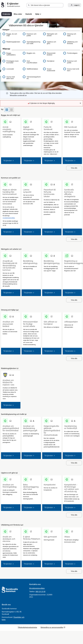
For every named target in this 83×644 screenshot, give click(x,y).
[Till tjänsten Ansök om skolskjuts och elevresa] (11, 538)
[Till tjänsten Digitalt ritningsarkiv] (31, 127)
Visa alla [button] (74, 168)
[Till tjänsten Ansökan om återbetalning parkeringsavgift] (31, 428)
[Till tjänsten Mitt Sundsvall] (71, 126)
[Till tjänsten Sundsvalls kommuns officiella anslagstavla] (72, 192)
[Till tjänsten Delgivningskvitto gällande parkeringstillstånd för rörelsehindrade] (53, 430)
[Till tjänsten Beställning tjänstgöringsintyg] (52, 261)
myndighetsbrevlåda (9, 218)
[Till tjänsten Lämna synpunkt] (31, 190)
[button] (29, 5)
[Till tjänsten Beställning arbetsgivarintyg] (31, 261)
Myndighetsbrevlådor (37, 588)
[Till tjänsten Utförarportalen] (72, 321)
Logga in (75, 5)
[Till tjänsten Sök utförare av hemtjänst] (52, 322)
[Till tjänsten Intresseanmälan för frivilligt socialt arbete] (31, 323)
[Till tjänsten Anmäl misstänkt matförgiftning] (11, 129)
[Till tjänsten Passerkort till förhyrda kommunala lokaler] (52, 192)
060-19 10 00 (40, 592)
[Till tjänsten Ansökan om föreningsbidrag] (11, 485)
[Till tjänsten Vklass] (68, 536)
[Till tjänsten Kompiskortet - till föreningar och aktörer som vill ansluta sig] (72, 487)
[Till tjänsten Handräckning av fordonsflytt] (72, 426)
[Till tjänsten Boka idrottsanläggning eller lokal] (32, 486)
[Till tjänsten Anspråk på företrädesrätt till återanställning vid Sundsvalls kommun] (11, 265)
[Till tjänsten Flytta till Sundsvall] (52, 127)
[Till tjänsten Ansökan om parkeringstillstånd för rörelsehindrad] (12, 428)
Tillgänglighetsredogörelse (27, 627)
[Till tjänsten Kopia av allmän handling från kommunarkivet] (11, 191)
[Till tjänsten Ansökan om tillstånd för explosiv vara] (11, 382)
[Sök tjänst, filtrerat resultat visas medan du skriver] (45, 5)
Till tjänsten (7, 161)
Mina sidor (18, 14)
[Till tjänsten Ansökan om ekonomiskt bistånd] (11, 323)
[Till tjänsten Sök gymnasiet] (51, 536)
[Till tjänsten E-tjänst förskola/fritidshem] (32, 537)
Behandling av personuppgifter (52, 627)
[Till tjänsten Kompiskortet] (50, 484)
